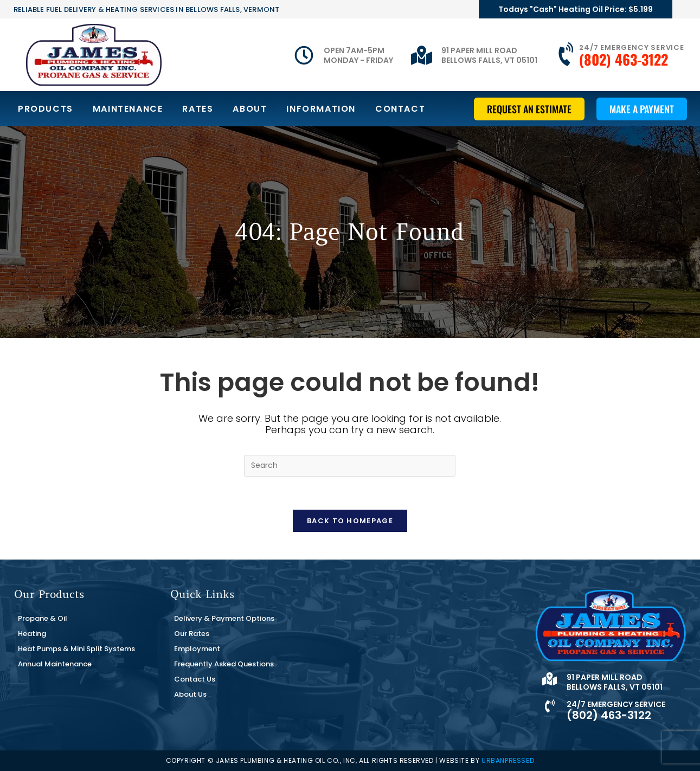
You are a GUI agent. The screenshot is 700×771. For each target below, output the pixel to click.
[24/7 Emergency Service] (567, 55)
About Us (190, 694)
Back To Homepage (350, 521)
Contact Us (195, 679)
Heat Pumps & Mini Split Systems (76, 649)
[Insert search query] (350, 466)
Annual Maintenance (55, 664)
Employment (197, 649)
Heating (32, 634)
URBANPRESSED (508, 760)
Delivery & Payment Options (224, 618)
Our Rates (192, 634)
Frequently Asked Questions (224, 664)
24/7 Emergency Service (632, 47)
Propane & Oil (43, 618)
